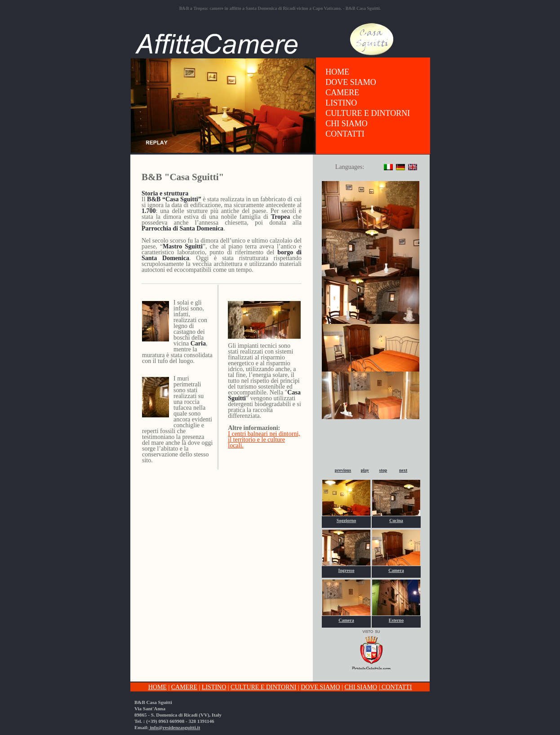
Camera (396, 570)
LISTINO (341, 103)
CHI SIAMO (347, 124)
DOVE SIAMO (351, 82)
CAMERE (342, 93)
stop (383, 470)
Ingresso (347, 570)
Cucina (396, 520)
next (403, 470)
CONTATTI (345, 134)
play (365, 470)
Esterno (396, 620)
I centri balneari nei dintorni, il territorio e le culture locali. (264, 440)
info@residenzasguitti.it (175, 727)
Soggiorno (346, 520)
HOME (337, 72)
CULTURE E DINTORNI (368, 113)
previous (343, 470)
